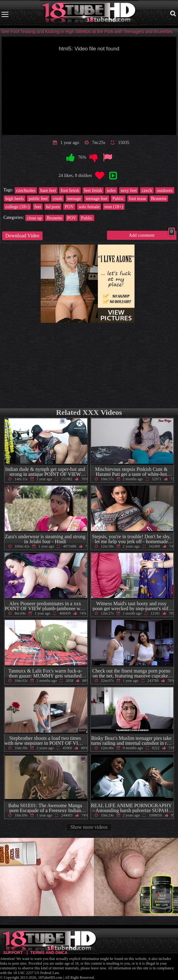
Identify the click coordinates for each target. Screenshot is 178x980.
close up (34, 218)
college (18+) (17, 207)
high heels (15, 199)
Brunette (159, 199)
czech (147, 190)
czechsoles (26, 190)
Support (13, 953)
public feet (38, 199)
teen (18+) (114, 207)
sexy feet (129, 190)
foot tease (138, 199)
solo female (89, 207)
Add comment (152, 234)
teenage (74, 199)
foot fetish (70, 190)
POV (69, 207)
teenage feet (97, 199)
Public (118, 199)
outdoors (165, 190)
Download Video (22, 236)
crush (57, 199)
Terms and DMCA (49, 953)
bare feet (48, 190)
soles (111, 190)
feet (38, 207)
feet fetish (93, 190)
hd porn (53, 207)
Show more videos (89, 827)
